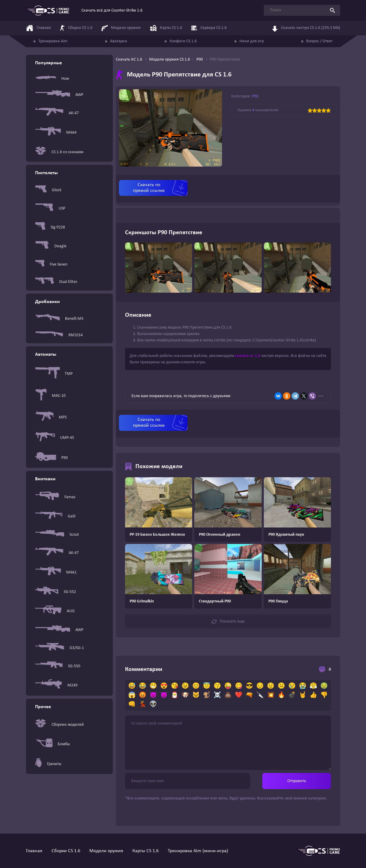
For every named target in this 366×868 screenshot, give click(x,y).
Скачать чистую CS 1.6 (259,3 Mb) (306, 27)
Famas (55, 497)
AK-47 (57, 113)
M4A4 (56, 133)
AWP (59, 95)
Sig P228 (50, 227)
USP (50, 208)
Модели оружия (106, 851)
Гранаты (48, 764)
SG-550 (58, 666)
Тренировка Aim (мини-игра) (198, 851)
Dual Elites (56, 282)
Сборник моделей (59, 725)
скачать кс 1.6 (248, 356)
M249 (56, 685)
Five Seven (51, 264)
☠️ (217, 695)
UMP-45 (55, 438)
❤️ (239, 695)
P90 (51, 458)
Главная (34, 851)
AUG (55, 611)
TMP (54, 374)
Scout (57, 535)
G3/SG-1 (59, 648)
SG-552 (56, 592)
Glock (48, 190)
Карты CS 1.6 (145, 851)
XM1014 (59, 335)
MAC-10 (50, 396)
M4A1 (56, 572)
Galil (55, 516)
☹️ (281, 686)
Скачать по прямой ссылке (149, 188)
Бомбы (52, 744)
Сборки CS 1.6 (66, 851)
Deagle (51, 246)
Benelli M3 (59, 319)
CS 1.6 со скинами (59, 152)
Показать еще (228, 622)
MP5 (51, 417)
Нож (52, 79)
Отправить (297, 781)
